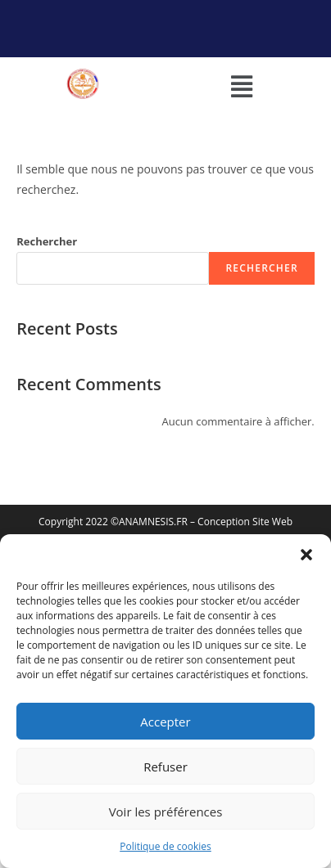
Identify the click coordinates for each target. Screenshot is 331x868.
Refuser (165, 767)
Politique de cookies (165, 846)
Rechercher (47, 241)
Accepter (165, 722)
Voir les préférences (166, 812)
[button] (306, 555)
